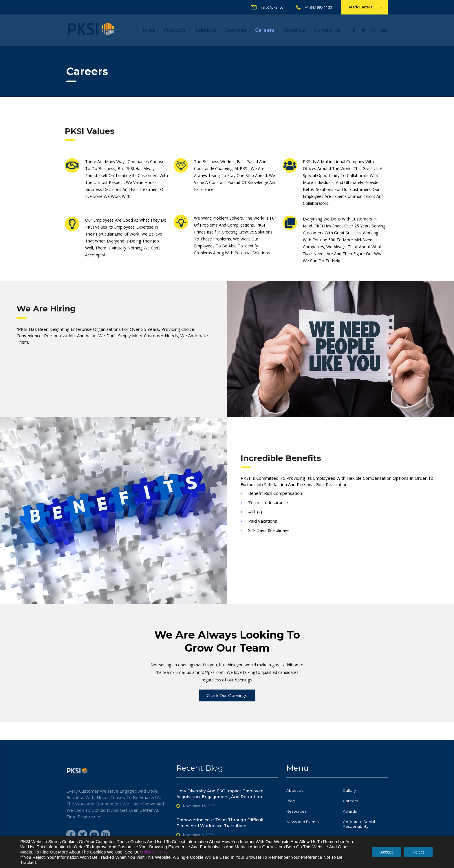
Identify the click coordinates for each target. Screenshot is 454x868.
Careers (265, 30)
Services (236, 30)
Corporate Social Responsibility (359, 824)
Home (148, 30)
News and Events (302, 822)
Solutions (206, 30)
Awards (350, 811)
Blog (291, 801)
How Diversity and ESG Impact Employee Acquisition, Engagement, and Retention (220, 794)
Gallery (349, 790)
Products (175, 30)
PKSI (267, 859)
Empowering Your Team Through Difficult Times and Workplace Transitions (220, 823)
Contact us (327, 30)
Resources (296, 811)
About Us (294, 30)
